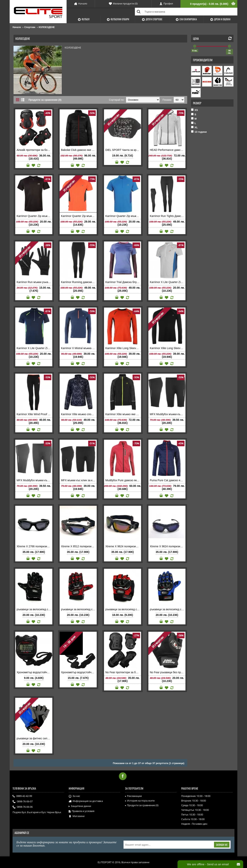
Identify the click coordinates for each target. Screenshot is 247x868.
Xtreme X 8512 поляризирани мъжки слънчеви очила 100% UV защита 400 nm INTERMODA (79, 546)
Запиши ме (222, 845)
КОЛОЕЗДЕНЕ (47, 27)
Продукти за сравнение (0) (45, 100)
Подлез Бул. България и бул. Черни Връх (37, 812)
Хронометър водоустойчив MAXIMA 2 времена (79, 672)
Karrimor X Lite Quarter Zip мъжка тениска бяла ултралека (168, 282)
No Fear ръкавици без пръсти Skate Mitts (168, 672)
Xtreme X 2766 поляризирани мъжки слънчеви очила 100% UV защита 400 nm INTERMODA (34, 546)
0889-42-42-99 (22, 796)
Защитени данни (80, 806)
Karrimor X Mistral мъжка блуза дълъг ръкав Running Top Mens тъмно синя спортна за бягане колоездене (79, 348)
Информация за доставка (86, 801)
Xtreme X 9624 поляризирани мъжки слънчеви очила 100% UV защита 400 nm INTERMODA (123, 546)
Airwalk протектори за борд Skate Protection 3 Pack (34, 150)
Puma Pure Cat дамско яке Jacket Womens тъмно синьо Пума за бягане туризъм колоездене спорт (168, 480)
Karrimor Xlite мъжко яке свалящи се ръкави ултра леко (123, 414)
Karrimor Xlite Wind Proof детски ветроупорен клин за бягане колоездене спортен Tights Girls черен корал (34, 414)
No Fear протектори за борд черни (123, 672)
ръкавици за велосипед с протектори (34, 609)
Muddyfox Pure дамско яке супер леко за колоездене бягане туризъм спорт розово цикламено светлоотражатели (123, 480)
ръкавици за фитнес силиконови (34, 738)
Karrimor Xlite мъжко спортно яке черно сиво (79, 414)
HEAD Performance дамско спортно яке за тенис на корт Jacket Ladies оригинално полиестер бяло (168, 150)
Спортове (30, 27)
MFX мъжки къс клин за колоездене (79, 480)
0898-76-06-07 (23, 802)
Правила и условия (82, 811)
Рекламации (133, 796)
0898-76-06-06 (23, 807)
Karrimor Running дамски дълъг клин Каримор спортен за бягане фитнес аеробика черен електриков (79, 282)
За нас (74, 796)
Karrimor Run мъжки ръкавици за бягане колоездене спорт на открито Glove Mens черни (34, 282)
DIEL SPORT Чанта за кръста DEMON (123, 150)
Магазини (77, 816)
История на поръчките (140, 801)
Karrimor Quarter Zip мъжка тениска (34, 216)
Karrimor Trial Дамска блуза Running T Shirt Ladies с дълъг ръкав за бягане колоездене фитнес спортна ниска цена (123, 282)
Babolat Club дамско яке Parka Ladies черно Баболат (79, 150)
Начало (17, 27)
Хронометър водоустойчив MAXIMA (34, 672)
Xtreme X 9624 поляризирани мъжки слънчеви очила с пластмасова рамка (168, 546)
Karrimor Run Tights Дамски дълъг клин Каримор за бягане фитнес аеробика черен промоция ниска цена (168, 216)
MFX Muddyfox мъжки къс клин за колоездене (168, 414)
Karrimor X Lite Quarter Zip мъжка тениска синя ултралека (34, 348)
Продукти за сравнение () (142, 805)
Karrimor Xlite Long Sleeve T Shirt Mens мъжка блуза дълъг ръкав (123, 348)
